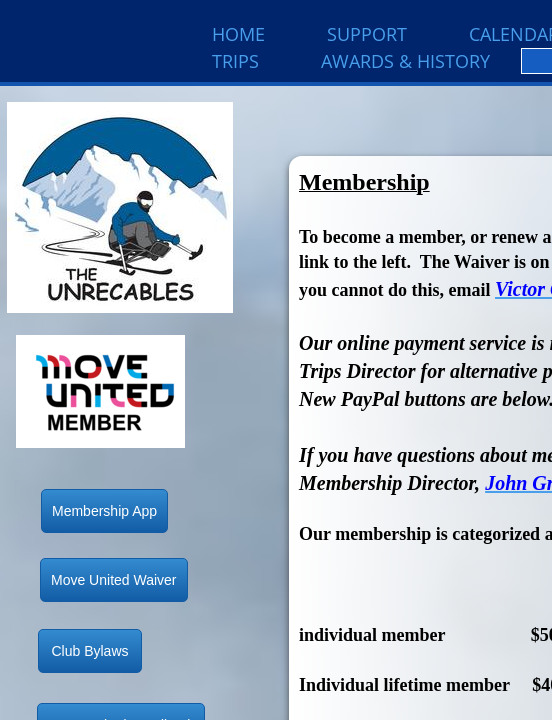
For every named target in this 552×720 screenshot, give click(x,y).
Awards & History (405, 61)
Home (238, 34)
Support (367, 34)
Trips (235, 61)
